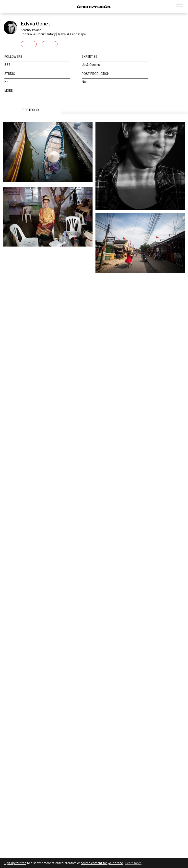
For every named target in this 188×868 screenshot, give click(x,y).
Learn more (133, 863)
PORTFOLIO (31, 110)
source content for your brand (102, 863)
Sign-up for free (15, 863)
